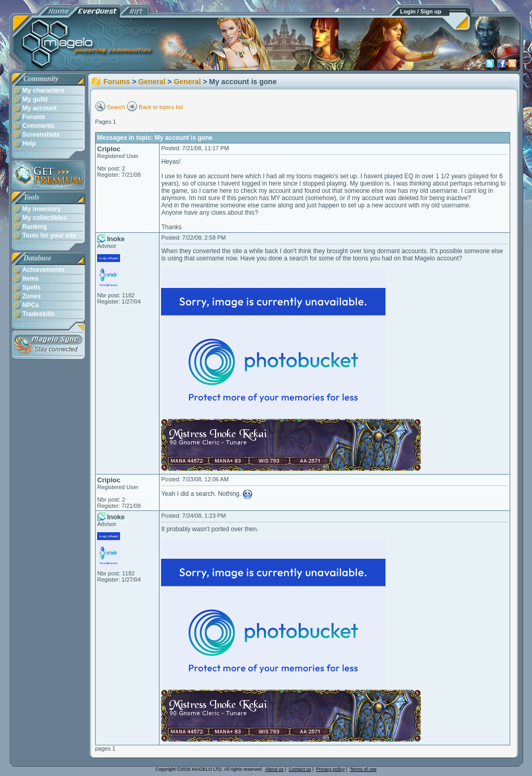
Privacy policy (331, 769)
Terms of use (363, 769)
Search (116, 107)
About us (274, 769)
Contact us (300, 769)
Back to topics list (161, 107)
